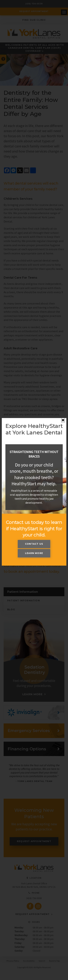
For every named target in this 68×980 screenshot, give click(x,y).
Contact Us (34, 544)
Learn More (34, 553)
